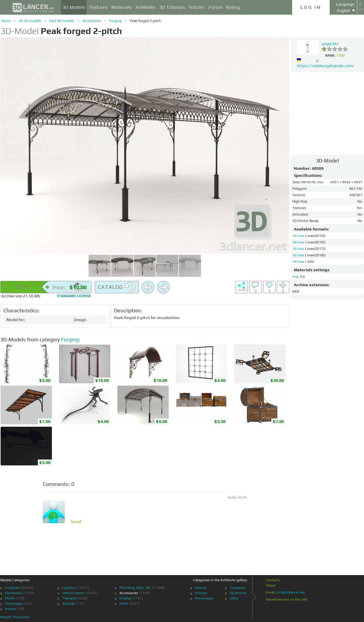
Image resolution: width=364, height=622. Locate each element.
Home (6, 21)
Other (124, 604)
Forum (215, 7)
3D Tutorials (172, 7)
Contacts (273, 580)
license (74, 296)
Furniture (12, 588)
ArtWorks (145, 7)
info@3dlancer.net (291, 592)
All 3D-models (30, 21)
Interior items (73, 593)
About (271, 585)
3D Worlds (238, 593)
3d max (299, 236)
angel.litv (330, 44)
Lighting (69, 588)
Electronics (14, 593)
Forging (116, 21)
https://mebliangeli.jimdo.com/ (326, 66)
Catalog (117, 287)
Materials (122, 7)
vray (296, 277)
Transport (70, 598)
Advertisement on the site (286, 599)
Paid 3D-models (62, 21)
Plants (10, 598)
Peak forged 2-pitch (145, 21)
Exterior (126, 598)
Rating (233, 7)
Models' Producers (15, 617)
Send (76, 522)
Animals (69, 604)
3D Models (74, 7)
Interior (11, 609)
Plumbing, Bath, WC (135, 588)
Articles (197, 7)
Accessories (92, 21)
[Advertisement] (327, 113)
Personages (14, 604)
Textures (98, 7)
